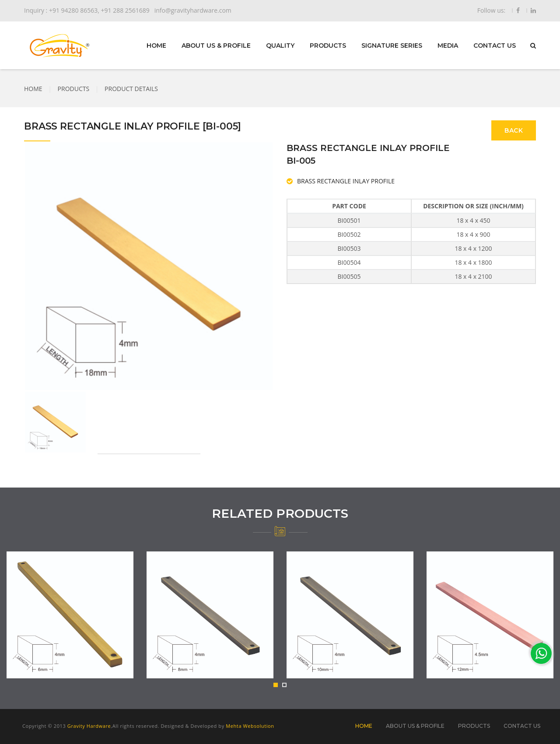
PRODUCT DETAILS (131, 89)
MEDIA (448, 46)
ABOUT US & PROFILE (216, 46)
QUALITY (280, 46)
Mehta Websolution (250, 726)
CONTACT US (495, 46)
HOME (156, 46)
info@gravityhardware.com (193, 10)
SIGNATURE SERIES (392, 46)
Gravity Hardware (89, 726)
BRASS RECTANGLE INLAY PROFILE (346, 181)
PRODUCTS (328, 46)
